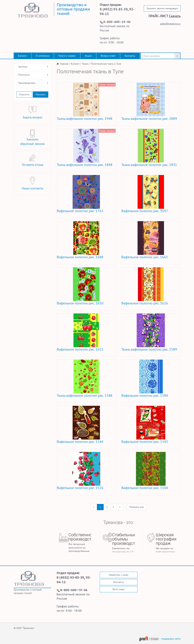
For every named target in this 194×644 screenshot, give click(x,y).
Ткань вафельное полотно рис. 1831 (149, 165)
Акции (88, 56)
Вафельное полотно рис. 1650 (80, 303)
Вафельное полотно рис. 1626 (145, 303)
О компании (43, 56)
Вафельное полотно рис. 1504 (145, 488)
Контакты (130, 56)
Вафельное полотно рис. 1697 (145, 211)
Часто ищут (118, 589)
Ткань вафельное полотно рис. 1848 (85, 165)
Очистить (24, 94)
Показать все (137, 507)
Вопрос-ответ (108, 56)
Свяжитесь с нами (118, 575)
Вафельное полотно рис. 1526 (80, 488)
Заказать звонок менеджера (162, 8)
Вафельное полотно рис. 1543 (145, 442)
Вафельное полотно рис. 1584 (145, 395)
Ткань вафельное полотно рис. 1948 (85, 119)
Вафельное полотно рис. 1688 (80, 257)
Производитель (27, 83)
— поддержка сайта (160, 639)
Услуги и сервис (67, 56)
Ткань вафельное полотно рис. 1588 (85, 395)
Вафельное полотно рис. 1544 (80, 442)
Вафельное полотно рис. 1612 (80, 349)
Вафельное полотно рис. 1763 (80, 211)
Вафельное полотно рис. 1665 (145, 257)
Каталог (22, 56)
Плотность (24, 75)
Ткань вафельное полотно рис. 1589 (149, 349)
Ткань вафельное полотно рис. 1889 (149, 119)
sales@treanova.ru (170, 24)
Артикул (23, 67)
